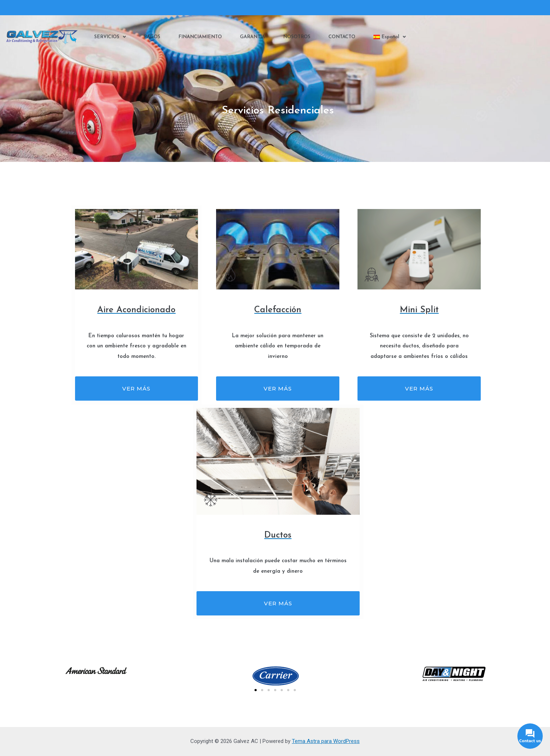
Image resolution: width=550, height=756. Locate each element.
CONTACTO (342, 39)
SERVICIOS (110, 39)
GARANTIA (253, 39)
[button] (256, 690)
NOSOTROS (297, 39)
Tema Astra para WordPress (326, 741)
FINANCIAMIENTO (200, 39)
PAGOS (152, 39)
